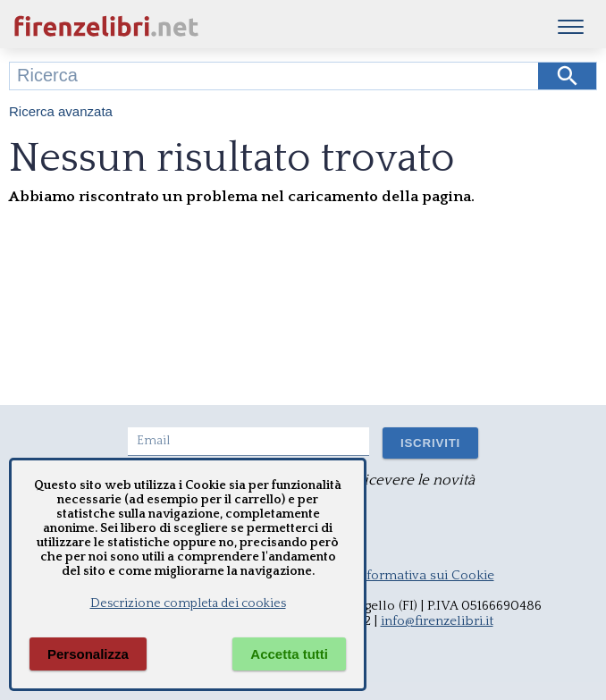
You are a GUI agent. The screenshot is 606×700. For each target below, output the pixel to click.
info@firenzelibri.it (437, 621)
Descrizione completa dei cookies (188, 603)
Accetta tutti (289, 654)
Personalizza (88, 654)
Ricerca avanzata (61, 111)
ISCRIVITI (430, 443)
